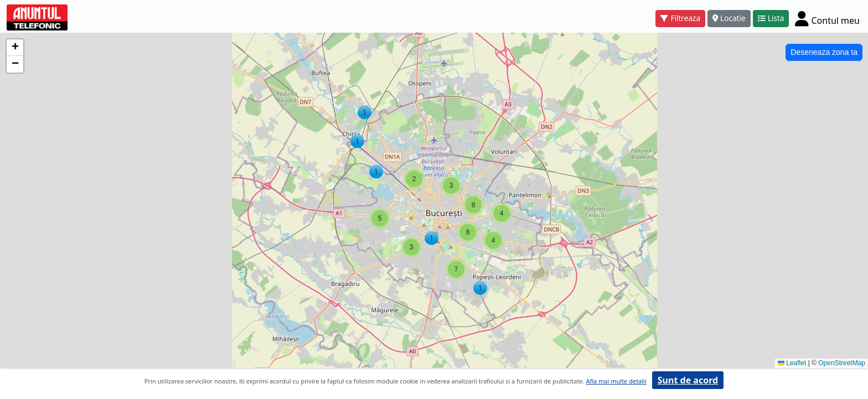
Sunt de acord (688, 380)
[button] (357, 141)
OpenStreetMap (842, 363)
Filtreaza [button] (680, 18)
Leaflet (792, 363)
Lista (771, 18)
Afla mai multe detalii (616, 381)
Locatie (729, 18)
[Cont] (827, 18)
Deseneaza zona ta (824, 52)
